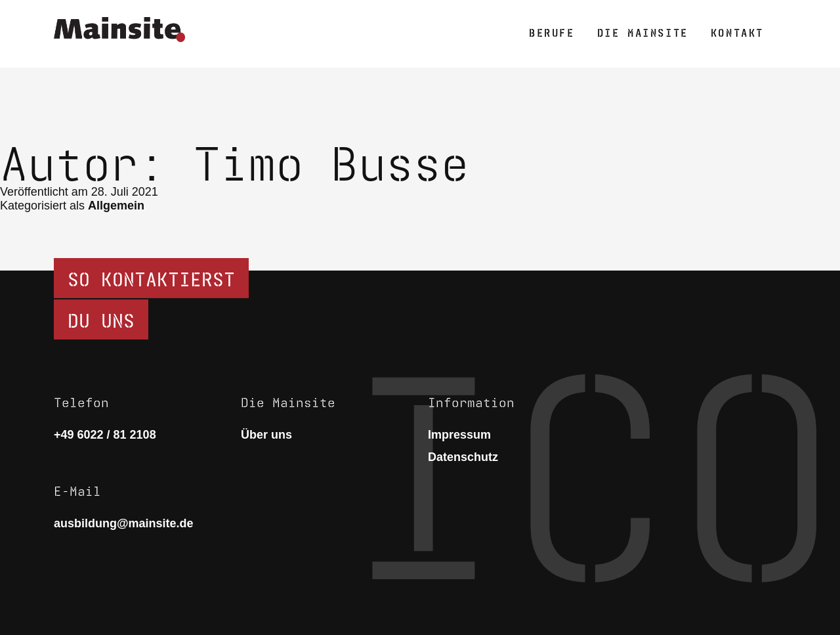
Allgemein (116, 206)
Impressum (459, 435)
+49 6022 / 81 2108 (105, 435)
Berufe (552, 31)
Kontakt (737, 31)
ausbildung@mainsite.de (124, 523)
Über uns (266, 435)
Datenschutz (463, 457)
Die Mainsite (643, 31)
